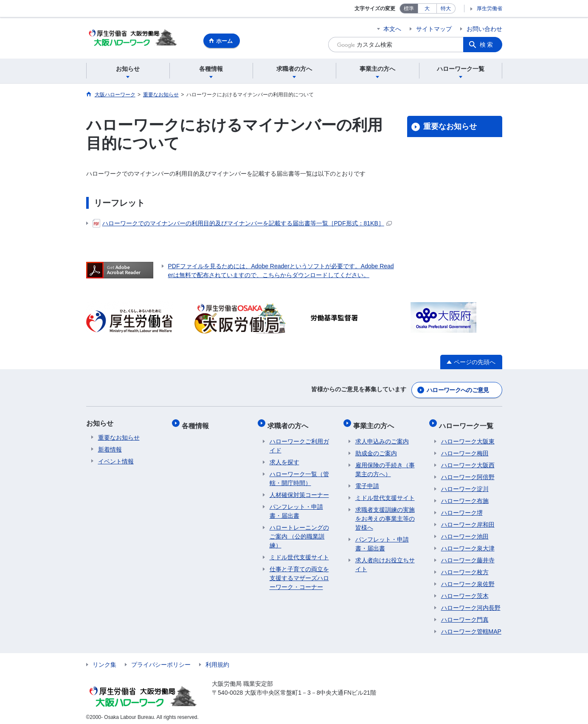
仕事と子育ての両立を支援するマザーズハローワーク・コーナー (299, 574)
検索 (487, 45)
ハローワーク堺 (462, 508)
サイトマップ (434, 29)
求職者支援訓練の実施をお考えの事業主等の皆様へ (385, 514)
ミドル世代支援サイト (299, 553)
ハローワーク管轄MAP (471, 627)
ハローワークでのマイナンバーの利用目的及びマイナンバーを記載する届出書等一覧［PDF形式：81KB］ (242, 224)
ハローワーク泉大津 (468, 544)
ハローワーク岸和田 (468, 520)
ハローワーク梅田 (465, 449)
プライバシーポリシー (161, 660)
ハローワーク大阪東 (468, 437)
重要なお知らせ (450, 128)
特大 (446, 8)
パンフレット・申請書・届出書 (296, 507)
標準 (409, 8)
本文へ (392, 29)
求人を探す (284, 458)
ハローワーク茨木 (465, 592)
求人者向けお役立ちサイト (385, 560)
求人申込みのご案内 (382, 437)
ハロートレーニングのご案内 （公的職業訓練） (299, 532)
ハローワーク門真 (465, 615)
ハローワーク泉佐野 (468, 580)
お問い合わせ (484, 29)
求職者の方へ (290, 423)
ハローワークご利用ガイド (299, 442)
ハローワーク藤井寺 (468, 556)
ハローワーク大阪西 (468, 461)
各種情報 (197, 423)
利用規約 (217, 660)
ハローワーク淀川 (465, 485)
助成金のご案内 (376, 449)
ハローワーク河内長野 (471, 603)
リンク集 (104, 660)
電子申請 (367, 482)
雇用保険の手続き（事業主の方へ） (385, 465)
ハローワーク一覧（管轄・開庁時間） (299, 474)
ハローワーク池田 (465, 532)
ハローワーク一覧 (468, 423)
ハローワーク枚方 (465, 568)
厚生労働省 (490, 8)
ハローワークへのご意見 (458, 390)
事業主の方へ (376, 423)
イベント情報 (116, 461)
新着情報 (110, 449)
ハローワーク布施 (465, 497)
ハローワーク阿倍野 (468, 473)
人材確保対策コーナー (299, 491)
